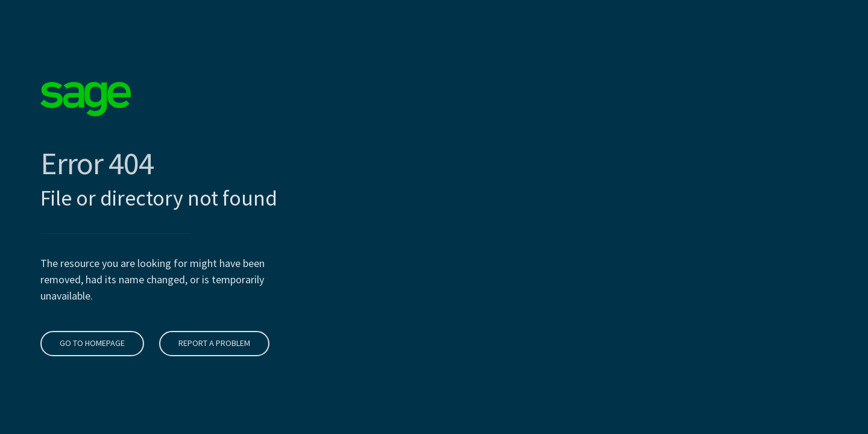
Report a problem (213, 343)
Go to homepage (91, 343)
